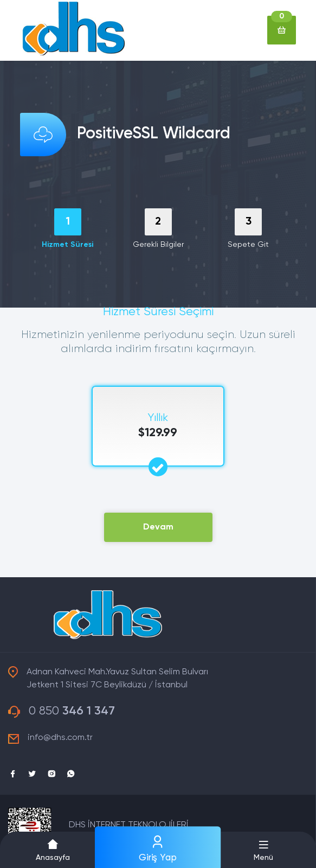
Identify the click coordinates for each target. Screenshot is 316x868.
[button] (263, 850)
